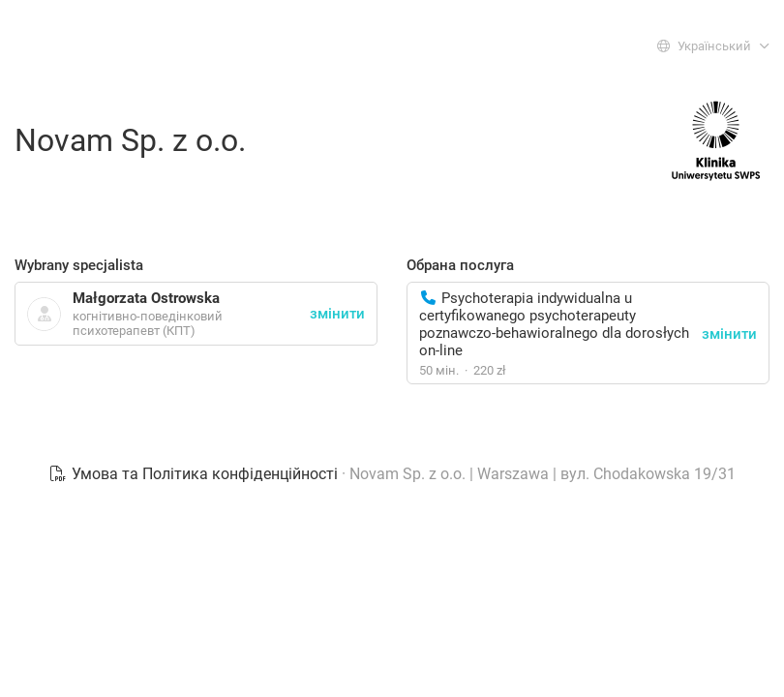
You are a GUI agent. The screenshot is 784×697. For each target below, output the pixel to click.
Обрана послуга (460, 265)
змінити (729, 334)
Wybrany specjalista (79, 265)
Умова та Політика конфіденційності (195, 474)
